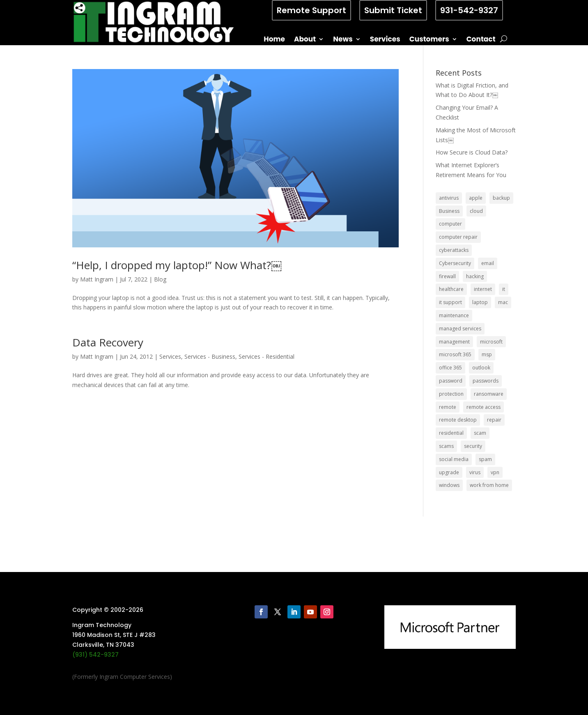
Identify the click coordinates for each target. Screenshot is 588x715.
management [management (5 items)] (454, 342)
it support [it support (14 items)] (450, 302)
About (305, 40)
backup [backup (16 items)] (501, 198)
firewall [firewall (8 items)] (447, 276)
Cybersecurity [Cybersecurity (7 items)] (455, 263)
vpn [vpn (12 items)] (495, 472)
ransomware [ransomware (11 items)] (489, 394)
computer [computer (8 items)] (450, 224)
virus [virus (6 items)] (475, 472)
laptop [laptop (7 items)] (480, 302)
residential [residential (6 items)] (451, 433)
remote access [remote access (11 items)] (483, 407)
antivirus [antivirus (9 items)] (449, 198)
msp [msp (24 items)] (487, 354)
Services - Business (210, 356)
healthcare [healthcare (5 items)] (451, 289)
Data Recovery (108, 342)
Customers (429, 40)
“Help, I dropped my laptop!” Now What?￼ (177, 265)
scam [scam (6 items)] (480, 433)
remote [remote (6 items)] (448, 407)
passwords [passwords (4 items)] (486, 381)
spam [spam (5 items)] (485, 459)
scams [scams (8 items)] (446, 446)
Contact (481, 40)
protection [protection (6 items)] (451, 394)
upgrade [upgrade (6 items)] (449, 472)
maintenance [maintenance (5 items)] (454, 315)
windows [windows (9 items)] (449, 485)
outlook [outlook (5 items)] (481, 368)
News (343, 40)
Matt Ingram (97, 279)
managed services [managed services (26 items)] (460, 329)
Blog (160, 279)
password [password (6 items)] (451, 381)
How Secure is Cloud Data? (472, 152)
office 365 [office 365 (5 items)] (450, 368)
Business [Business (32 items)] (449, 211)
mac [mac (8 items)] (503, 302)
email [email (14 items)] (488, 263)
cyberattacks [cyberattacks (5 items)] (454, 250)
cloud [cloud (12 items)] (476, 211)
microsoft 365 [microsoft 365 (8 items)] (455, 354)
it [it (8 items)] (504, 289)
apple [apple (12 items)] (476, 198)
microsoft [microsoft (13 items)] (491, 342)
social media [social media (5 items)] (454, 459)
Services (385, 40)
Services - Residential (266, 356)
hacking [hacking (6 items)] (475, 276)
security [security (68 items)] (473, 446)
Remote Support (311, 10)
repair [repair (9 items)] (494, 420)
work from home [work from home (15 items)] (489, 485)
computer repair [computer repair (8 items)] (458, 237)
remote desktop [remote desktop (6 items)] (458, 420)
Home (274, 40)
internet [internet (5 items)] (483, 289)
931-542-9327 (469, 10)
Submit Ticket (393, 10)
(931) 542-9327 (95, 655)
